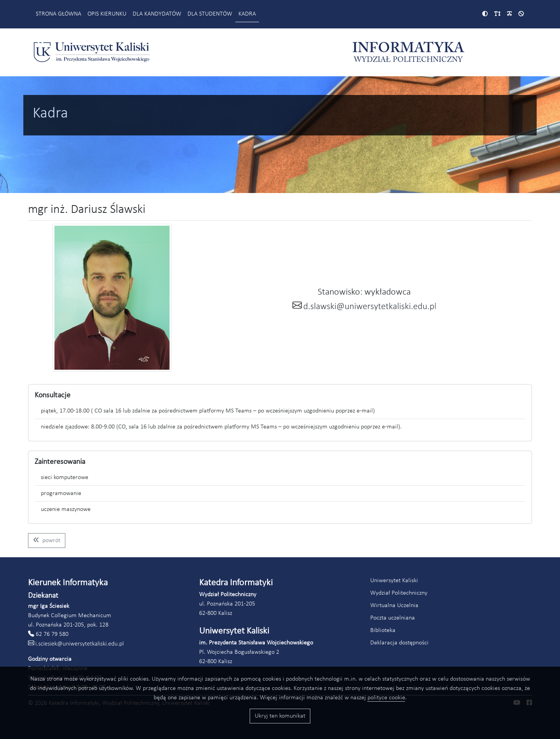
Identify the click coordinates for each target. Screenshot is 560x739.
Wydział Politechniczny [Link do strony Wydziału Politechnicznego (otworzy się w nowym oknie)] (399, 593)
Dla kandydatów (157, 14)
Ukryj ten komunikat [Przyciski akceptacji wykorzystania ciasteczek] (280, 716)
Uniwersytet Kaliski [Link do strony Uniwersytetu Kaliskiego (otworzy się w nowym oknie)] (394, 581)
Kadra (247, 14)
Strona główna (59, 14)
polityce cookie (386, 698)
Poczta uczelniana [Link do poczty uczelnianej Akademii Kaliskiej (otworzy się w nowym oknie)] (393, 618)
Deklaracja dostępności (399, 643)
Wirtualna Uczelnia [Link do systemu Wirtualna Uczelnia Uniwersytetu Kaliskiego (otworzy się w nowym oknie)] (394, 606)
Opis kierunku (107, 14)
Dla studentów (210, 14)
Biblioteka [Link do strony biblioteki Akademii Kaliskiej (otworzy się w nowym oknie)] (383, 630)
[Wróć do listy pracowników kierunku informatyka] (47, 541)
